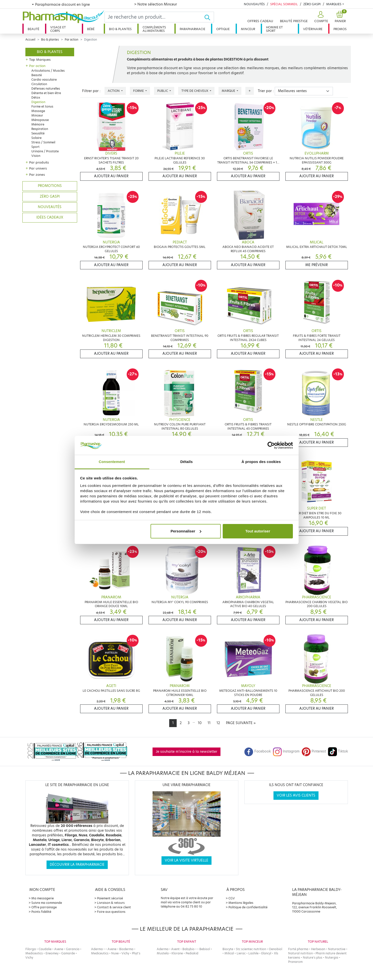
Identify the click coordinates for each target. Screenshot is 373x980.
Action (114, 91)
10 (200, 723)
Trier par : (266, 91)
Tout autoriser (258, 531)
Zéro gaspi (50, 197)
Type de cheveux (195, 91)
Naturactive (337, 949)
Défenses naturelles (46, 88)
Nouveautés (254, 4)
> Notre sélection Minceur (156, 4)
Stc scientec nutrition (251, 949)
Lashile (253, 953)
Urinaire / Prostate (45, 151)
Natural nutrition (300, 953)
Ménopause (40, 120)
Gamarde (68, 953)
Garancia (73, 949)
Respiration (40, 129)
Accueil (30, 40)
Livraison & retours (111, 903)
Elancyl (266, 953)
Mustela (163, 953)
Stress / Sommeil (43, 142)
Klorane (177, 953)
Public (163, 91)
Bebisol (205, 949)
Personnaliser (186, 531)
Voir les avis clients (296, 795)
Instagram (286, 751)
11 (209, 723)
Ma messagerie (43, 898)
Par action (72, 40)
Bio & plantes (120, 29)
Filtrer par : (91, 91)
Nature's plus (313, 957)
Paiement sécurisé (110, 898)
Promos (340, 29)
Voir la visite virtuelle (186, 860)
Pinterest (314, 751)
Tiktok (338, 751)
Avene (59, 949)
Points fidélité (41, 912)
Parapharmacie (192, 29)
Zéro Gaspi (312, 4)
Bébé (91, 29)
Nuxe (115, 953)
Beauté (33, 29)
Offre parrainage (44, 907)
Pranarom (295, 962)
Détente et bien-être (46, 93)
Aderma (97, 949)
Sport (35, 147)
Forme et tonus (42, 106)
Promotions (50, 186)
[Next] (241, 723)
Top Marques (40, 59)
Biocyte (228, 949)
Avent (175, 949)
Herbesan (318, 949)
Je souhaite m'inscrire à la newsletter (186, 752)
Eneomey (52, 953)
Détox (36, 97)
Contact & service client (114, 907)
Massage (38, 111)
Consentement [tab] (112, 462)
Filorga (31, 949)
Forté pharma (298, 949)
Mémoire (38, 124)
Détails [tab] (187, 462)
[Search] (155, 17)
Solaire (36, 138)
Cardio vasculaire (44, 80)
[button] (320, 17)
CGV (232, 898)
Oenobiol (275, 949)
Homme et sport (274, 29)
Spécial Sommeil (284, 4)
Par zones (37, 174)
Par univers (38, 168)
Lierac (241, 953)
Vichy (29, 957)
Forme (139, 91)
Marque (229, 91)
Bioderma (126, 949)
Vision (36, 156)
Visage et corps (58, 29)
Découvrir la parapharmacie (77, 865)
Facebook (258, 751)
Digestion (38, 102)
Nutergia (332, 957)
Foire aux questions (111, 912)
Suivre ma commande (47, 903)
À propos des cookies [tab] (261, 462)
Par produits (39, 162)
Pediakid (192, 953)
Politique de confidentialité (248, 907)
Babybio (188, 949)
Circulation (39, 84)
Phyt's (136, 953)
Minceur (248, 29)
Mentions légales (241, 903)
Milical (229, 953)
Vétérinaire (313, 29)
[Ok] (209, 17)
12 (218, 723)
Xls (276, 953)
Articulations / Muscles (48, 71)
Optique (223, 29)
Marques (334, 4)
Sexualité (38, 133)
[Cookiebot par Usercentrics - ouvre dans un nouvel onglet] (271, 445)
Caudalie (45, 949)
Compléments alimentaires (154, 29)
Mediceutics (34, 953)
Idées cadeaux (50, 217)
